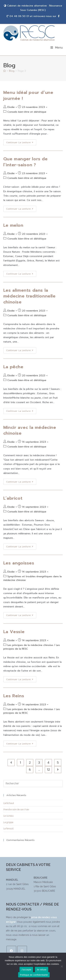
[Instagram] (22, 951)
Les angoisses (19, 563)
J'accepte (26, 970)
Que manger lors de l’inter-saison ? (26, 162)
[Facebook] (11, 951)
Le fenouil (8, 829)
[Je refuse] (62, 966)
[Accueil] (4, 71)
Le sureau (8, 816)
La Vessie (14, 632)
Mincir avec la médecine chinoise (30, 430)
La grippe (8, 822)
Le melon (13, 225)
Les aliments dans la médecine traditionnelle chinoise (29, 296)
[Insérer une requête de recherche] (33, 784)
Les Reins (14, 696)
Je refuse (42, 970)
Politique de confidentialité (34, 975)
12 (48, 770)
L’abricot (13, 498)
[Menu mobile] (57, 48)
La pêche (13, 367)
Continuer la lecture (21, 142)
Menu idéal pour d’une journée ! (28, 95)
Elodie (11, 107)
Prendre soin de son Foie (16, 809)
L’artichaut (9, 803)
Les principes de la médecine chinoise (30, 645)
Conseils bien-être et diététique (27, 112)
